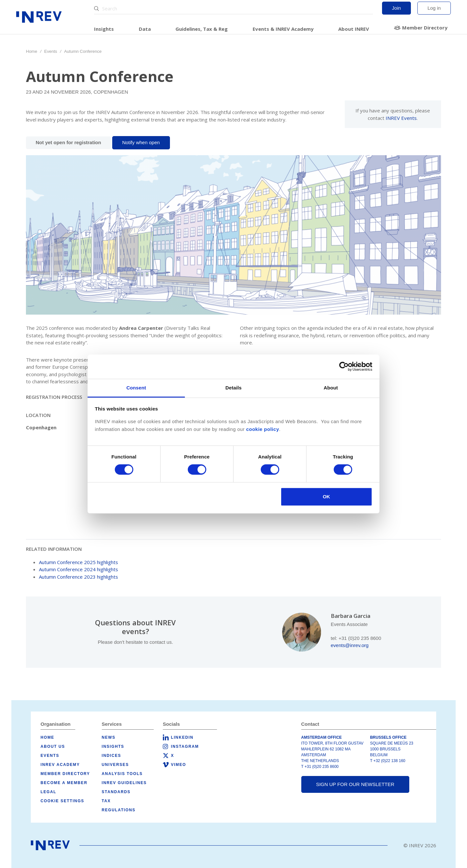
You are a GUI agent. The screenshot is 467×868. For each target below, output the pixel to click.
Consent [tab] (136, 388)
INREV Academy (60, 765)
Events (51, 51)
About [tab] (331, 388)
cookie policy (263, 429)
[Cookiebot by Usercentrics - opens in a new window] (344, 366)
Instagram (185, 746)
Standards (116, 792)
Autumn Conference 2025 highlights (78, 562)
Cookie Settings (62, 801)
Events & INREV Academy (283, 29)
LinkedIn (182, 737)
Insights (104, 29)
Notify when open (141, 142)
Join (397, 8)
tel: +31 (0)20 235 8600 (356, 638)
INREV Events (401, 118)
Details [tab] (233, 388)
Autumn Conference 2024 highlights (78, 569)
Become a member (64, 783)
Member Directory (425, 28)
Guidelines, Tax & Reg (202, 29)
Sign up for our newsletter (355, 784)
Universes (115, 765)
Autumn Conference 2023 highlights (78, 577)
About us (53, 746)
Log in (434, 8)
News (109, 737)
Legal (48, 792)
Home (32, 51)
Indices (112, 756)
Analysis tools (122, 774)
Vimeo (179, 765)
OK (326, 497)
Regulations (119, 810)
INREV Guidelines (124, 783)
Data (145, 29)
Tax (106, 801)
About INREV (354, 29)
